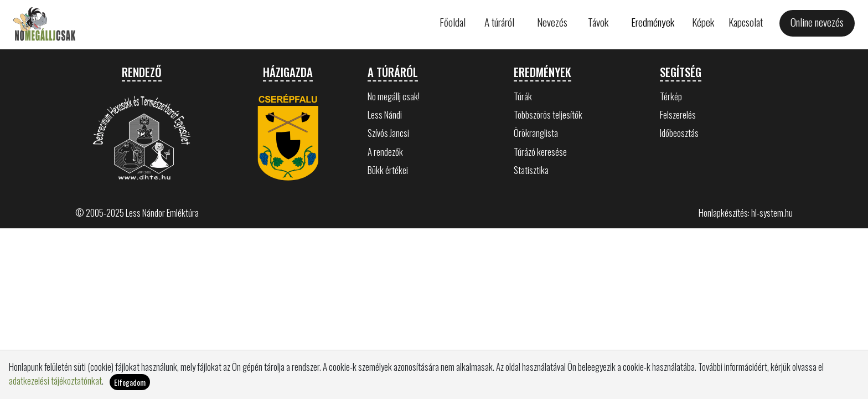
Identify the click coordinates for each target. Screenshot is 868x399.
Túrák (523, 96)
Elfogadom (130, 382)
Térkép (671, 96)
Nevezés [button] (552, 22)
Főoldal (453, 22)
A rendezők (385, 152)
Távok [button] (598, 22)
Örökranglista (536, 133)
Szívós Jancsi (388, 133)
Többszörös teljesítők (548, 114)
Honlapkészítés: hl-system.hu (746, 213)
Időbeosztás (679, 133)
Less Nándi (385, 114)
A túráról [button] (499, 22)
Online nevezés (817, 22)
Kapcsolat (746, 22)
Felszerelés (678, 114)
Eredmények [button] (653, 22)
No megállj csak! (394, 96)
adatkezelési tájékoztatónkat (55, 380)
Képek (703, 22)
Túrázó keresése (540, 152)
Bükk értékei (388, 170)
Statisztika (531, 170)
